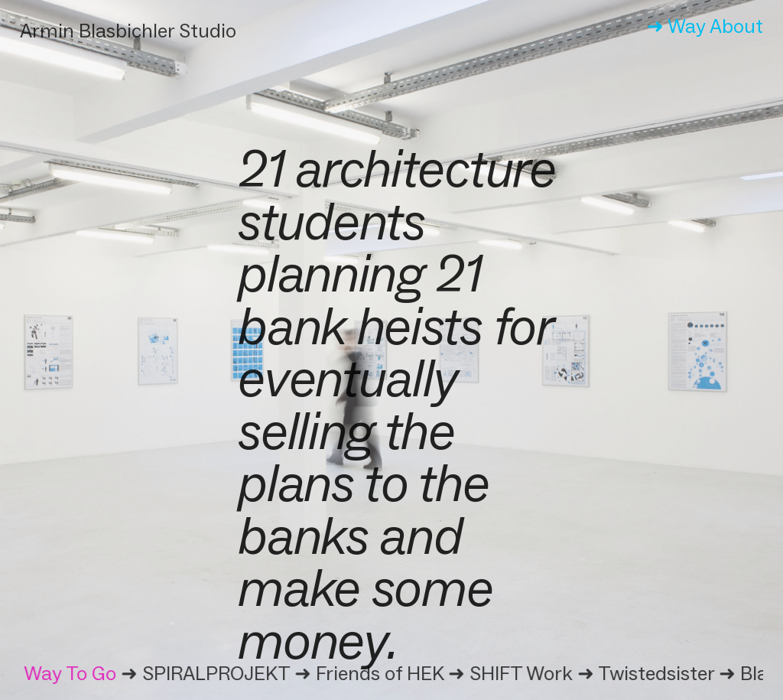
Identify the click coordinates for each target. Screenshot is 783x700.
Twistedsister (658, 673)
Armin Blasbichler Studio (128, 31)
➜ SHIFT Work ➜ (525, 673)
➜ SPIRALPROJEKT (207, 673)
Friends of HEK (381, 673)
